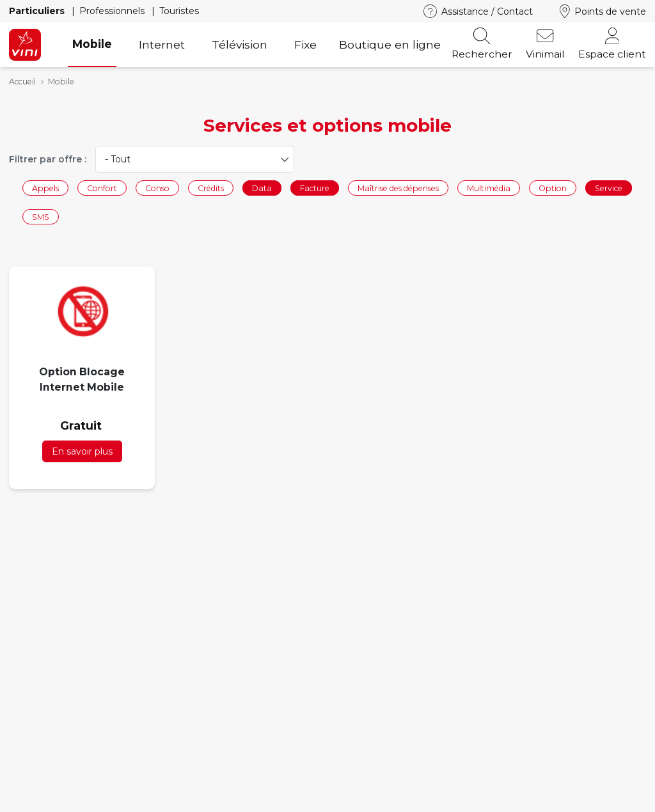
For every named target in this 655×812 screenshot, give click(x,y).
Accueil (22, 82)
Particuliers (38, 11)
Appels (45, 188)
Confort (102, 188)
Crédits (211, 188)
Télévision (240, 44)
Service (609, 188)
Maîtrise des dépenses (398, 188)
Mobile (92, 44)
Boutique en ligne (390, 44)
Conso (157, 188)
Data (262, 188)
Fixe (305, 44)
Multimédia (489, 188)
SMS (41, 217)
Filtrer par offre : (48, 159)
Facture (315, 188)
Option (553, 188)
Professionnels (113, 11)
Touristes (179, 11)
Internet (162, 44)
